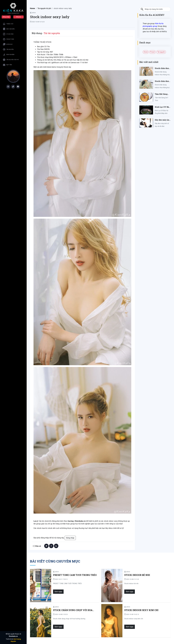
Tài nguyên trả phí (44, 8)
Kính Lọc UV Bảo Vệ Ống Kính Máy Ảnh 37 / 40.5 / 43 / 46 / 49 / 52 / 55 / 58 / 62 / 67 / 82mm (163, 107)
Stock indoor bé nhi (136, 575)
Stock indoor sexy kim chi (140, 610)
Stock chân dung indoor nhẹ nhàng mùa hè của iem (162, 68)
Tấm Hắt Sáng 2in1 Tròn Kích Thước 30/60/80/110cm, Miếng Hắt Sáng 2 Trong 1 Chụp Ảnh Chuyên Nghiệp (162, 94)
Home (32, 8)
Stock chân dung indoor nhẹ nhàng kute (162, 81)
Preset (152, 52)
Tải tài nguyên (52, 33)
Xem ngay (57, 592)
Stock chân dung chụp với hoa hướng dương (72, 610)
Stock (146, 52)
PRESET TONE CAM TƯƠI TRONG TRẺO (74, 575)
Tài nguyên (161, 52)
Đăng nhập (6, 17)
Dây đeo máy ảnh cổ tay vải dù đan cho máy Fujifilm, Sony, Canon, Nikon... (163, 120)
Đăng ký (18, 17)
